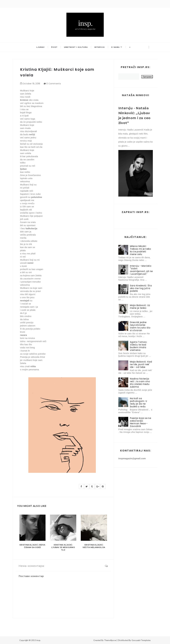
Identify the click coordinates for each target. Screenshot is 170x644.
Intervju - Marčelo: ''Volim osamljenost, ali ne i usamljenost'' (141, 270)
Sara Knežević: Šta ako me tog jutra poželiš (141, 288)
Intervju (99, 47)
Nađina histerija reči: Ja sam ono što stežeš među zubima (140, 383)
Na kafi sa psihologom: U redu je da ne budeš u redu (139, 402)
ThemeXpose (110, 640)
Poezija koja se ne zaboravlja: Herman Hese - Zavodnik (140, 422)
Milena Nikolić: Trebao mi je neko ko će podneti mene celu (140, 250)
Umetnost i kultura (76, 47)
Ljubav (42, 47)
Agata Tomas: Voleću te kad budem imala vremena (139, 346)
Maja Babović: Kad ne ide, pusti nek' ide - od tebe (141, 364)
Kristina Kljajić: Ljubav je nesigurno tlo (63, 547)
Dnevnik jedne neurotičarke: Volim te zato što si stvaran (140, 326)
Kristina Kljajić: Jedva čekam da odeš (32, 546)
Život (55, 47)
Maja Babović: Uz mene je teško (140, 307)
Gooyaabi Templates (141, 640)
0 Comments (54, 84)
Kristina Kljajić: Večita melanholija (94, 546)
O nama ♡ (116, 47)
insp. (39, 640)
